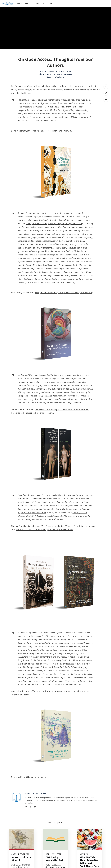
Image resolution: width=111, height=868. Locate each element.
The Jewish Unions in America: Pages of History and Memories (45, 529)
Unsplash (41, 777)
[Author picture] (16, 797)
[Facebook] (106, 100)
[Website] (26, 807)
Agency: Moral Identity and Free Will (54, 131)
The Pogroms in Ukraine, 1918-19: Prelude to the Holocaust (69, 526)
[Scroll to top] (106, 87)
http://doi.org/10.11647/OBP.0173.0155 (56, 74)
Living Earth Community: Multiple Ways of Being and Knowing (55, 224)
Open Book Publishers (55, 77)
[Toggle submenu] (50, 4)
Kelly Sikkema (27, 777)
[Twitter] (106, 93)
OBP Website (40, 3)
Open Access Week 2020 (49, 71)
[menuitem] (7, 4)
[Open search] (107, 4)
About (28, 3)
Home (19, 3)
